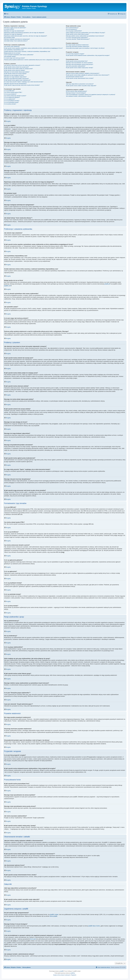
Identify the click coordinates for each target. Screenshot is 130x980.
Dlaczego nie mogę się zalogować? (13, 34)
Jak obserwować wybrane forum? (75, 77)
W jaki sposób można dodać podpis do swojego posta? (18, 69)
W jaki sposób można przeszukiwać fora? (77, 61)
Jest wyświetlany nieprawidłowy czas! (14, 50)
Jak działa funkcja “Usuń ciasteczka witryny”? (16, 41)
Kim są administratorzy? (72, 28)
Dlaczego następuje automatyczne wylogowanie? (17, 39)
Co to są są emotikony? (10, 94)
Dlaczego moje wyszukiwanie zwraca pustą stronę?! (80, 64)
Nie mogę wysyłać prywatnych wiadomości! (77, 45)
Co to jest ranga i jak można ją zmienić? (14, 58)
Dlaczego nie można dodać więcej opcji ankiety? (17, 72)
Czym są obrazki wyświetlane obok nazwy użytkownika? (19, 55)
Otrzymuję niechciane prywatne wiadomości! (78, 46)
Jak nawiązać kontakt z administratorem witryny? (79, 96)
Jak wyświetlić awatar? (10, 56)
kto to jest (33, 939)
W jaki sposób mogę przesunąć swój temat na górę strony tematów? (22, 85)
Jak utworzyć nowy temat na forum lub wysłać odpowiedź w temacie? (22, 65)
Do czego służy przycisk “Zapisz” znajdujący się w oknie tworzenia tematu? (24, 82)
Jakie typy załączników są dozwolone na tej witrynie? (80, 84)
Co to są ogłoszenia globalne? (12, 97)
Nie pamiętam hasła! (9, 38)
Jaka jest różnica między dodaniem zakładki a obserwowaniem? (83, 73)
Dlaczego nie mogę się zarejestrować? (14, 31)
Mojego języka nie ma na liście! (12, 53)
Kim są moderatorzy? (71, 29)
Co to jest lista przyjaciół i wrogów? (75, 54)
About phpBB (53, 916)
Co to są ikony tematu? (10, 104)
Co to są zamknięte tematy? (11, 102)
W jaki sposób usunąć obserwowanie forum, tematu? (80, 78)
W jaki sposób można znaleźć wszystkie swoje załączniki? (81, 86)
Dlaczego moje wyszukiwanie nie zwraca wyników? (79, 63)
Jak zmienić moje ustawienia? (12, 46)
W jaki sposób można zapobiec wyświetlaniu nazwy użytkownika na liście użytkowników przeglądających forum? (33, 48)
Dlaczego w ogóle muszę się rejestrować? (15, 28)
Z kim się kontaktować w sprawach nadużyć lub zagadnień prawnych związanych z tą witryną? (91, 95)
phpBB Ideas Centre (94, 926)
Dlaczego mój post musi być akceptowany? (15, 83)
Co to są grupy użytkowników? (74, 31)
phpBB (62, 971)
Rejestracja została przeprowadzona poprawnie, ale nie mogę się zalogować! (24, 33)
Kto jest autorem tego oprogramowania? (76, 91)
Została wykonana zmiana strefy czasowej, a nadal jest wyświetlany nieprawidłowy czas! (27, 51)
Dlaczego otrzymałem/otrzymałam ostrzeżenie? (16, 79)
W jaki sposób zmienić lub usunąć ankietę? (15, 74)
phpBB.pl (107, 284)
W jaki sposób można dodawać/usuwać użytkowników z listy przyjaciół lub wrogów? (88, 55)
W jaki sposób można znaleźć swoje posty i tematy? (79, 68)
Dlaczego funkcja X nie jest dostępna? (76, 93)
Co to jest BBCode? (9, 91)
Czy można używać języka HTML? (13, 92)
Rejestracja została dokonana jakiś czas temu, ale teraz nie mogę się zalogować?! (26, 36)
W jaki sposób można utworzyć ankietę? (15, 70)
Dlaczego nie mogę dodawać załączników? (15, 77)
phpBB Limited (54, 914)
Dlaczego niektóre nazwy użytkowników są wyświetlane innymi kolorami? (85, 36)
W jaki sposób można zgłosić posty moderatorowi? (17, 80)
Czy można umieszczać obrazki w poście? (15, 96)
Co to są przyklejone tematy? (12, 101)
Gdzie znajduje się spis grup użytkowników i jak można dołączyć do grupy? (85, 33)
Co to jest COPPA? (9, 29)
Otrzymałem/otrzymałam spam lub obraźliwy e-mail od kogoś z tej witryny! (85, 48)
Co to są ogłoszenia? (10, 99)
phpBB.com (7, 286)
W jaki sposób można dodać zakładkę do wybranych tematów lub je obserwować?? (88, 75)
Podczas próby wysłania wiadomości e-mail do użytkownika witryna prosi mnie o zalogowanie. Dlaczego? (32, 60)
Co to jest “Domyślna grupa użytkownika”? (77, 38)
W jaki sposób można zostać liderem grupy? (77, 34)
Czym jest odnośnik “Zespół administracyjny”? (78, 39)
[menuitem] (6, 14)
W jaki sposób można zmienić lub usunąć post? (16, 67)
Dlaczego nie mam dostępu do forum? (14, 75)
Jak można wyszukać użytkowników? (76, 66)
